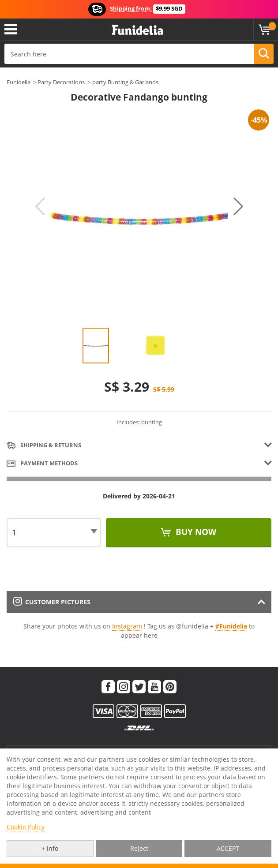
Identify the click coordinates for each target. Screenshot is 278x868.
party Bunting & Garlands (125, 82)
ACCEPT (228, 848)
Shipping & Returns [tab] (44, 446)
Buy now (195, 532)
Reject (139, 848)
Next (238, 206)
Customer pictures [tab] (52, 602)
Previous (40, 206)
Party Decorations (61, 82)
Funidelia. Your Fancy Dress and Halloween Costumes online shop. (137, 30)
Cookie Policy (26, 827)
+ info (50, 848)
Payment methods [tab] (42, 464)
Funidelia (19, 82)
